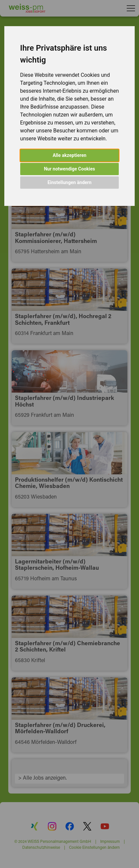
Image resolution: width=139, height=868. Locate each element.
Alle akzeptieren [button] (70, 155)
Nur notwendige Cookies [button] (69, 169)
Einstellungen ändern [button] (69, 182)
